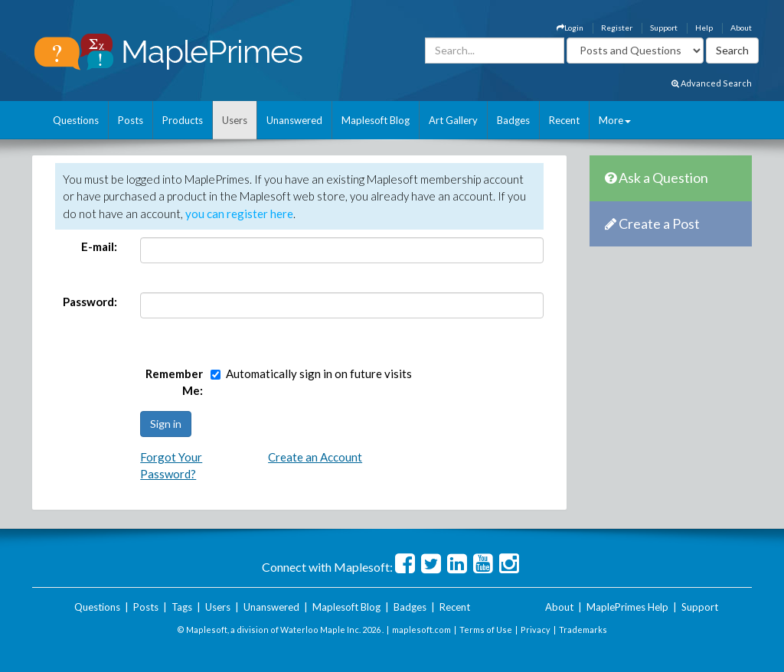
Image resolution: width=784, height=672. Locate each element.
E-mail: (99, 246)
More (615, 120)
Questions (76, 120)
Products (183, 120)
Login (570, 28)
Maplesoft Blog (376, 120)
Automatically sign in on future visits (319, 374)
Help (704, 28)
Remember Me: (174, 382)
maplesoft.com (421, 630)
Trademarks (583, 630)
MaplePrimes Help (627, 607)
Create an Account (315, 457)
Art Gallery (453, 120)
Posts (131, 120)
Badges (513, 120)
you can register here (239, 214)
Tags (182, 607)
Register (617, 28)
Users (235, 120)
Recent (564, 120)
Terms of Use (486, 630)
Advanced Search (712, 83)
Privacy (536, 630)
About (741, 28)
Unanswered (294, 120)
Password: (90, 302)
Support (664, 28)
